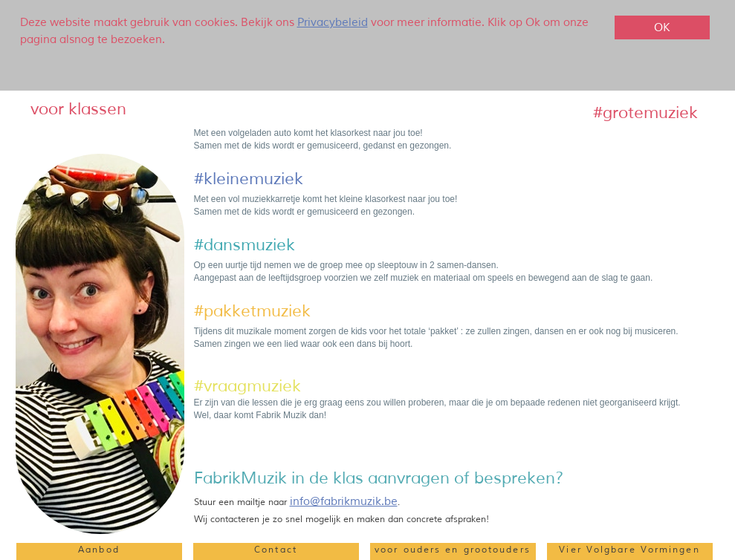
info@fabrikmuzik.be (344, 502)
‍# (199, 311)
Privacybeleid (333, 23)
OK (662, 28)
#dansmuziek (245, 245)
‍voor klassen (78, 109)
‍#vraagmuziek (247, 386)
